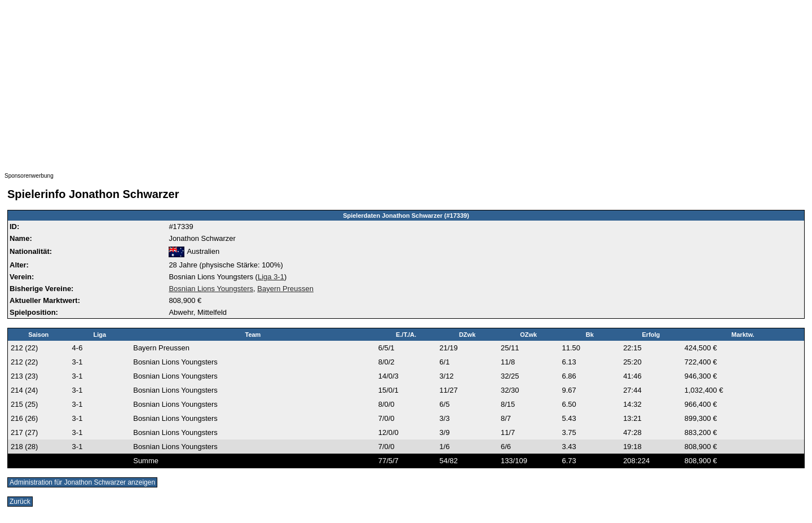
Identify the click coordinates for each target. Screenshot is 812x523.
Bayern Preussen (285, 289)
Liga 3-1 (271, 277)
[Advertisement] (343, 83)
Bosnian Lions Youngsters (211, 289)
